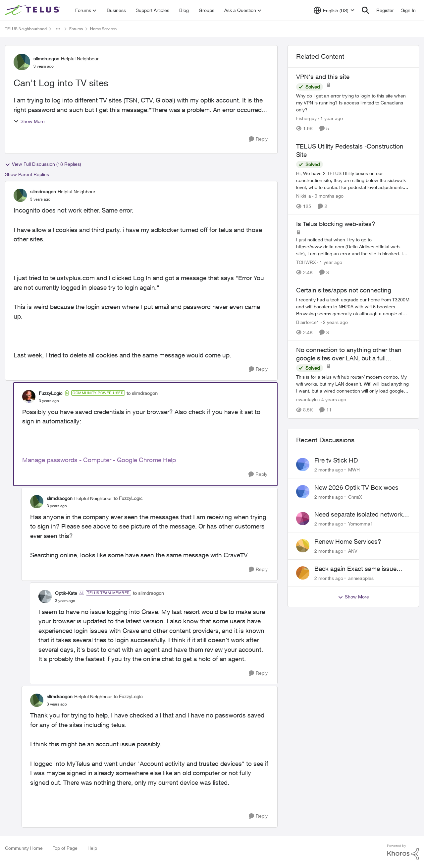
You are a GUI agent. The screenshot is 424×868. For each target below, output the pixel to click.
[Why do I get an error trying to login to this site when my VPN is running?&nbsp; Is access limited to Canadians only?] (353, 103)
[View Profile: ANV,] (303, 546)
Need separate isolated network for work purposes (359, 515)
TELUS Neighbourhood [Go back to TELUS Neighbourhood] (26, 29)
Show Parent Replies (27, 174)
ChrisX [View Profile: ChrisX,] (355, 496)
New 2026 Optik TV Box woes (356, 487)
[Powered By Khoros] (403, 852)
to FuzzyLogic (128, 498)
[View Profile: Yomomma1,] (303, 519)
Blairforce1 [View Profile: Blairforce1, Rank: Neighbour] (308, 322)
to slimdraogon (142, 393)
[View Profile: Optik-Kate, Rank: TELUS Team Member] (45, 596)
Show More (29, 121)
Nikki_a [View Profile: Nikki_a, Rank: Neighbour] (304, 196)
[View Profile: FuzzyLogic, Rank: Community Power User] (29, 397)
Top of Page (65, 848)
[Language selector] (334, 10)
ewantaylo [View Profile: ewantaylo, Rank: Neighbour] (307, 400)
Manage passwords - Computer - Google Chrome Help (99, 460)
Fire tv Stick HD (336, 460)
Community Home (24, 848)
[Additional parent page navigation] (58, 29)
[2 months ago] (329, 470)
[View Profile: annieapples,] (303, 573)
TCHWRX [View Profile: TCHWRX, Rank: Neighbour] (306, 262)
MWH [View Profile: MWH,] (354, 470)
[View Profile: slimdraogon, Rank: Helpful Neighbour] (22, 62)
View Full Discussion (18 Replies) (43, 164)
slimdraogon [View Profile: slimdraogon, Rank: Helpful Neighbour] (46, 59)
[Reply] (258, 139)
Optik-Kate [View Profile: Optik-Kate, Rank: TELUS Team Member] (66, 593)
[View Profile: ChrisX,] (303, 492)
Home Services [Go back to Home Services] (103, 29)
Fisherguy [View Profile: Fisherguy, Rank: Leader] (306, 118)
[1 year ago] (330, 118)
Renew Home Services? (348, 541)
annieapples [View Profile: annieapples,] (361, 578)
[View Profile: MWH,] (303, 465)
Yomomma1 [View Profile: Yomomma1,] (361, 524)
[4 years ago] (333, 400)
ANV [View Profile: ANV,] (353, 551)
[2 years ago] (334, 322)
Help (92, 848)
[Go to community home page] (33, 10)
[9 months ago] (328, 196)
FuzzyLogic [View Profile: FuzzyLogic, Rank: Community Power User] (51, 393)
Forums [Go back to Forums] (76, 29)
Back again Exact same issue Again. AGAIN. (355, 569)
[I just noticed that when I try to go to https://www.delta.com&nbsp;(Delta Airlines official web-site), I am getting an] (353, 247)
